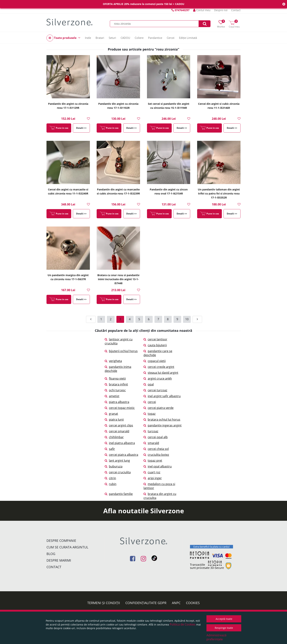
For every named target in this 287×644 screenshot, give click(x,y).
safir (110, 449)
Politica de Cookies (183, 624)
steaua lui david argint (161, 373)
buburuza (114, 466)
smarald (151, 443)
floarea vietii (115, 378)
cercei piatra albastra (121, 455)
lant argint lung (117, 461)
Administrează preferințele (216, 637)
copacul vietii (155, 361)
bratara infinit (116, 384)
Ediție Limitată (188, 38)
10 (187, 319)
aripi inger (153, 478)
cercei (150, 402)
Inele (88, 38)
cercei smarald (117, 431)
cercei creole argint (159, 367)
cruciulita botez (156, 455)
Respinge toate (224, 628)
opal (149, 384)
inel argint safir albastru (162, 396)
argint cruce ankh (158, 378)
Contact (236, 10)
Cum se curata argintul (67, 547)
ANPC (176, 603)
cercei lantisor (155, 339)
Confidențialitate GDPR (146, 603)
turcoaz (151, 431)
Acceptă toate (224, 619)
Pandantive (155, 38)
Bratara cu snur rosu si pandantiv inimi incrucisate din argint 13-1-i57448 (118, 279)
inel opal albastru (158, 466)
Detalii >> (81, 128)
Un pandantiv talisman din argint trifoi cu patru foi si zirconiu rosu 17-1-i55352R (219, 193)
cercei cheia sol (156, 449)
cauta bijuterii (155, 345)
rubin (111, 484)
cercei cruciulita (118, 472)
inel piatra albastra (120, 443)
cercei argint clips (119, 425)
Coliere (139, 38)
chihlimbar (114, 437)
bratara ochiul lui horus (162, 420)
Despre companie (61, 541)
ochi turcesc (115, 390)
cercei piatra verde (159, 408)
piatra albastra (117, 402)
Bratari (100, 38)
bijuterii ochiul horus (121, 351)
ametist (112, 396)
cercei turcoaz (155, 390)
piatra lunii (114, 420)
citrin (110, 478)
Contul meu (202, 10)
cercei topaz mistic (120, 408)
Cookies (193, 603)
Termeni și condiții (104, 603)
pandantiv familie (119, 494)
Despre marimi (59, 560)
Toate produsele (63, 38)
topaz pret (153, 461)
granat (111, 414)
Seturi (112, 38)
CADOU (125, 38)
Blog (51, 554)
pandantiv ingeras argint (163, 425)
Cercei (171, 38)
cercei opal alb (156, 437)
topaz (150, 414)
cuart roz (152, 472)
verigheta (113, 361)
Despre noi (221, 10)
